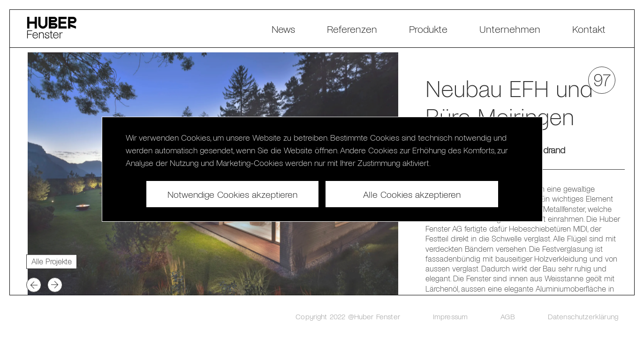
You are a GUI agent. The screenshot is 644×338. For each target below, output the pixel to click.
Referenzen (352, 29)
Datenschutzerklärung (583, 316)
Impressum (450, 316)
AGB (508, 316)
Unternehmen (510, 29)
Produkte (428, 29)
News (283, 29)
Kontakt (589, 29)
